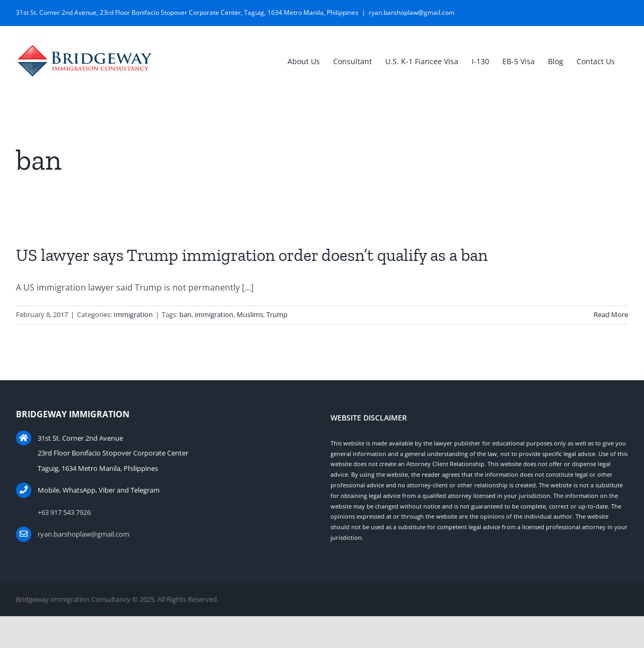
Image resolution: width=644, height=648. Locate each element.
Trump (277, 314)
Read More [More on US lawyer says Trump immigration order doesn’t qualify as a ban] (611, 314)
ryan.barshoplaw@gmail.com (412, 12)
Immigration (133, 314)
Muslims (250, 314)
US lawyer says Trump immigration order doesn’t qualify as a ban (252, 255)
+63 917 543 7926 (64, 512)
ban (185, 314)
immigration (214, 314)
